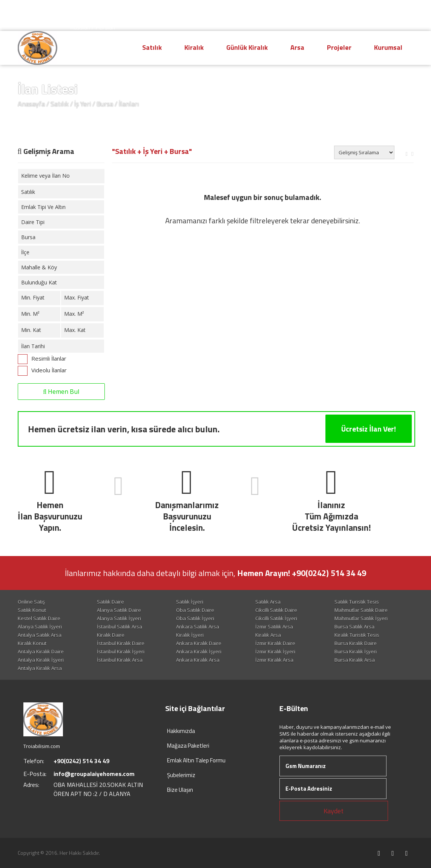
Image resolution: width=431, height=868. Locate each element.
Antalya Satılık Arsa (40, 635)
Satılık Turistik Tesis (357, 602)
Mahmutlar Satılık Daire (361, 610)
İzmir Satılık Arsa (274, 627)
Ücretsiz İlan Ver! (369, 429)
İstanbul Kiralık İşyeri (121, 651)
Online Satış (31, 602)
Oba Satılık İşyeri (195, 618)
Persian (105, 27)
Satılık (152, 47)
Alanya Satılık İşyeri (119, 618)
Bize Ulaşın (180, 790)
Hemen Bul (61, 392)
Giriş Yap (390, 12)
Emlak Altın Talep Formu (196, 760)
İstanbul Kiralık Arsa (120, 660)
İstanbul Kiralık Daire (121, 643)
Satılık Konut (32, 610)
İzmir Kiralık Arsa (274, 660)
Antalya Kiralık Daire (41, 651)
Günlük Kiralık (247, 47)
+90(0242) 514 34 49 (256, 12)
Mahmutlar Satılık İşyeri (361, 618)
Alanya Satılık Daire (119, 610)
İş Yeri (83, 104)
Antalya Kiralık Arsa (40, 668)
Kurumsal (388, 47)
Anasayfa (31, 104)
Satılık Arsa (268, 602)
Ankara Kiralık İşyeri (199, 651)
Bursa (105, 104)
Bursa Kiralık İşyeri (356, 651)
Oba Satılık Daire (195, 610)
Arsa (297, 47)
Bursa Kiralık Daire (356, 643)
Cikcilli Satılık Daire (276, 610)
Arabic (105, 20)
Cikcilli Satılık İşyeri (276, 618)
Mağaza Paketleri (188, 746)
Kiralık (194, 47)
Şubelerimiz (181, 775)
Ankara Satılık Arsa (198, 627)
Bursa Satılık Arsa (354, 627)
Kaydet (334, 811)
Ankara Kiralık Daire (199, 643)
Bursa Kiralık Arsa (355, 660)
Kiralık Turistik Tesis (357, 635)
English (104, 12)
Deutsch (81, 20)
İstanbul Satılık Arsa (120, 627)
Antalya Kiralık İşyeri (41, 660)
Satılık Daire (110, 602)
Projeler (339, 47)
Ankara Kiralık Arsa (198, 660)
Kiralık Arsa (268, 635)
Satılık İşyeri (190, 602)
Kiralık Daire (111, 635)
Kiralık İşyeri (190, 635)
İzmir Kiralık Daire (275, 643)
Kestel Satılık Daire (39, 618)
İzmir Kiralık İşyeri (275, 651)
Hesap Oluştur (333, 12)
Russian (80, 27)
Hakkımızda (181, 731)
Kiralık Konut (32, 643)
